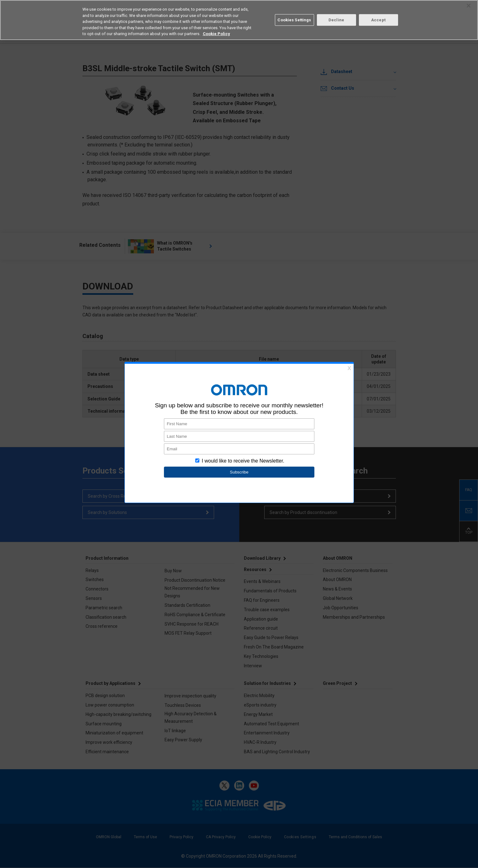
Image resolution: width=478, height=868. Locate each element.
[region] (239, 20)
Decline (336, 20)
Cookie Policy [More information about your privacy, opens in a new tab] (216, 34)
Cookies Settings (294, 20)
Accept (378, 20)
